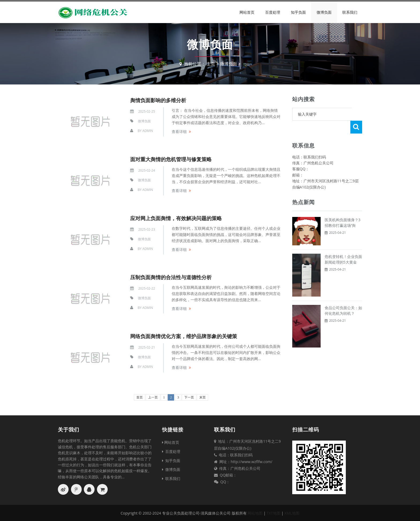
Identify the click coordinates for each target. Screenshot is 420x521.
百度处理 (273, 12)
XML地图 (292, 513)
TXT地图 (273, 513)
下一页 (189, 397)
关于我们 (69, 429)
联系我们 (350, 12)
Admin (148, 131)
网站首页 (247, 12)
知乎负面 (298, 12)
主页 (211, 64)
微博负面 (324, 12)
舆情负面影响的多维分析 (160, 100)
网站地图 (255, 513)
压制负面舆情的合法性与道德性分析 (173, 277)
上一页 (153, 397)
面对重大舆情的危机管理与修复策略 (173, 159)
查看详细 (179, 131)
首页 (140, 397)
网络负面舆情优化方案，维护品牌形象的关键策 (186, 336)
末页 (202, 397)
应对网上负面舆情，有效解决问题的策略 (178, 218)
